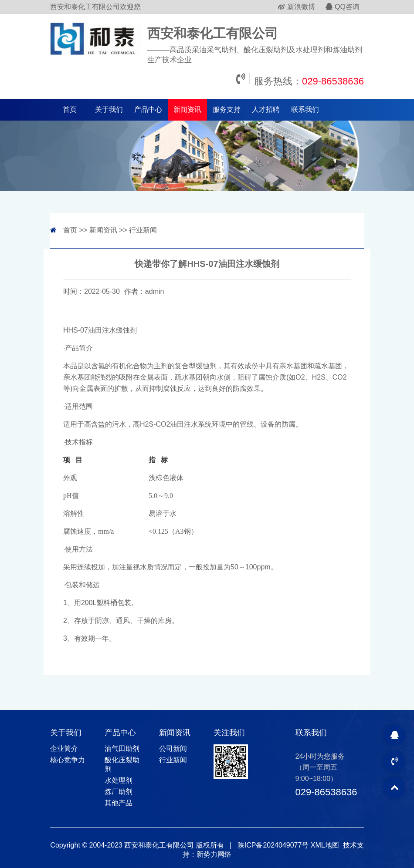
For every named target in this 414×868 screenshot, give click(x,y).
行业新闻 (143, 230)
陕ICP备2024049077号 (273, 845)
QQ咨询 (343, 7)
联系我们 (305, 109)
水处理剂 (119, 780)
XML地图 (325, 845)
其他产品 (119, 803)
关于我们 (109, 109)
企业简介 (64, 749)
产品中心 (148, 109)
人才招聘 (266, 109)
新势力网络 (214, 854)
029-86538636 (333, 81)
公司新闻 (173, 749)
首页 (70, 109)
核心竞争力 (68, 760)
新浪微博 (297, 7)
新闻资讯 (187, 109)
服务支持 (227, 109)
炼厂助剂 (119, 792)
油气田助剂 (122, 749)
